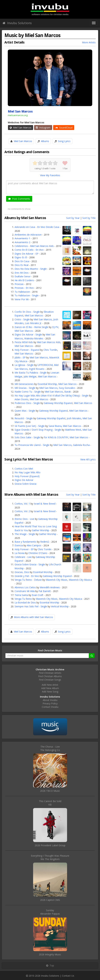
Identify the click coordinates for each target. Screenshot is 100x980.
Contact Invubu (50, 707)
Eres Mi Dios (22, 273)
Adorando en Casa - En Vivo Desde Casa (37, 227)
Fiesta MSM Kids (24, 342)
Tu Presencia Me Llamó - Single (32, 445)
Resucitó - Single (24, 418)
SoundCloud (64, 128)
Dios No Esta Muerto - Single (31, 269)
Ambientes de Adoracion (28, 235)
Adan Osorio (21, 399)
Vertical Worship (60, 606)
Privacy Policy (50, 703)
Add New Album (50, 688)
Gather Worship (40, 530)
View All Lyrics (88, 459)
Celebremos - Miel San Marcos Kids (34, 246)
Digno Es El (21, 257)
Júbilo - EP (20, 357)
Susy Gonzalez (67, 388)
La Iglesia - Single (24, 365)
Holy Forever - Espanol (27, 350)
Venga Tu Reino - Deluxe (28, 580)
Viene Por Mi (22, 299)
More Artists (89, 42)
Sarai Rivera (55, 426)
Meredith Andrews (50, 587)
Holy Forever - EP (24, 549)
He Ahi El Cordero (24, 280)
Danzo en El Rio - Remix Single (31, 327)
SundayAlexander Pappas (50, 912)
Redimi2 (45, 542)
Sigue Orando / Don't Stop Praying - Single (38, 430)
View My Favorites (50, 175)
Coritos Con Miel (24, 469)
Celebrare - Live (23, 557)
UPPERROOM (45, 365)
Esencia (19, 545)
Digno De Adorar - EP (26, 254)
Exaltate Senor (23, 276)
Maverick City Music (57, 580)
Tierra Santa (21, 595)
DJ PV (55, 327)
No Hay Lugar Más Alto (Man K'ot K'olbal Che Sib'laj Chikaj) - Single (52, 396)
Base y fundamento (25, 542)
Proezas (19, 284)
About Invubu (50, 700)
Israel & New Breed (45, 504)
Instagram (43, 128)
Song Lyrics (64, 141)
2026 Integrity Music (50, 954)
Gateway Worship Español (51, 418)
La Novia (20, 553)
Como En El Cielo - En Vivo (29, 250)
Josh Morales (74, 418)
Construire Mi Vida (25, 591)
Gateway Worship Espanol (58, 403)
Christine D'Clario (38, 553)
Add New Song (50, 692)
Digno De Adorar (24, 480)
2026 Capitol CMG (50, 900)
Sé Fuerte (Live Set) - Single (30, 426)
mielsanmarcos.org (18, 115)
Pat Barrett (45, 591)
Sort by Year (73, 218)
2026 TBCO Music (50, 791)
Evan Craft (38, 595)
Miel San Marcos (21, 128)
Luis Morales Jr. (33, 323)
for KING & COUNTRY (56, 437)
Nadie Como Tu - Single (28, 392)
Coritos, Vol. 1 (22, 504)
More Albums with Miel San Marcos (33, 617)
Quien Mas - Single (25, 411)
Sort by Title (89, 218)
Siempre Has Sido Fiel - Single (31, 606)
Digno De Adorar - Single (28, 335)
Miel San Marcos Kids (49, 342)
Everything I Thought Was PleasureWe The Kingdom (50, 857)
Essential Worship (47, 384)
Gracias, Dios (22, 572)
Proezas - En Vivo (24, 288)
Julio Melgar (30, 376)
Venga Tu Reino (23, 599)
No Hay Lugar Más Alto (28, 472)
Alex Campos (34, 545)
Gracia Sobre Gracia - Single (30, 564)
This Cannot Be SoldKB (50, 803)
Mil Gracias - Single (25, 388)
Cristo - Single (22, 319)
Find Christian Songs (50, 680)
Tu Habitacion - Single (27, 295)
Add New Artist (50, 685)
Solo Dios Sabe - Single (27, 437)
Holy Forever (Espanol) (27, 476)
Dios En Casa (22, 261)
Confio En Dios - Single (27, 312)
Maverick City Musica (80, 580)
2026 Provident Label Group (50, 845)
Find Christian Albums (50, 676)
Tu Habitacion (22, 292)
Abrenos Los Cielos (25, 587)
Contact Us (68, 976)
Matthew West (73, 430)
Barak (68, 392)
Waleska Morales (34, 338)
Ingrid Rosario (37, 369)
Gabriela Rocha (81, 445)
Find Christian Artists (50, 673)
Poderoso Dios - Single (27, 403)
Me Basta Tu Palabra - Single (31, 373)
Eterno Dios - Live (24, 519)
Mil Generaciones (24, 384)
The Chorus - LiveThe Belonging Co (50, 748)
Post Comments (19, 199)
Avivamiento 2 (22, 242)
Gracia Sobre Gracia (25, 484)
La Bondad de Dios (25, 602)
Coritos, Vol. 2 (22, 511)
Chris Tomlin (50, 350)
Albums (45, 141)
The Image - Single (25, 534)
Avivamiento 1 (22, 238)
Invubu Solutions (17, 23)
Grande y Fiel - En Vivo (27, 576)
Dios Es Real (21, 265)
